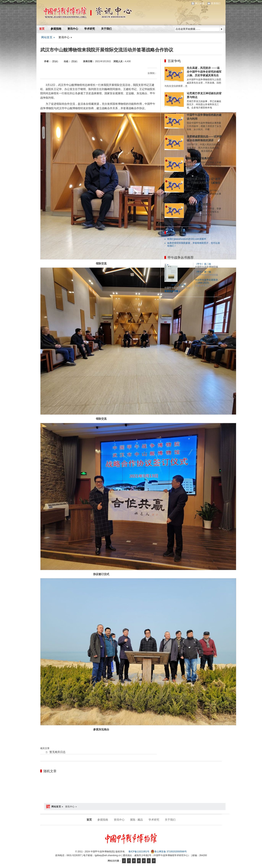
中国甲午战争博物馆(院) (81, 13)
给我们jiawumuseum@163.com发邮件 (187, 239)
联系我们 (216, 3)
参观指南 (56, 29)
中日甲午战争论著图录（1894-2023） (206, 281)
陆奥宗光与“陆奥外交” (200, 158)
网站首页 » (48, 37)
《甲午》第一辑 (203, 272)
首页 (42, 29)
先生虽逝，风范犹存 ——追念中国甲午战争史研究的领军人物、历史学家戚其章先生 (204, 72)
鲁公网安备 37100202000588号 (169, 852)
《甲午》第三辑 (177, 285)
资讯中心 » (65, 37)
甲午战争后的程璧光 (199, 204)
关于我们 (106, 29)
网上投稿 (200, 3)
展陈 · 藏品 (137, 820)
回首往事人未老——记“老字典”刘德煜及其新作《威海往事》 (204, 183)
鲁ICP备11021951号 (139, 852)
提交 (222, 29)
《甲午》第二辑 (203, 264)
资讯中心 (73, 29)
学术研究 (90, 29)
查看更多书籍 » (172, 291)
